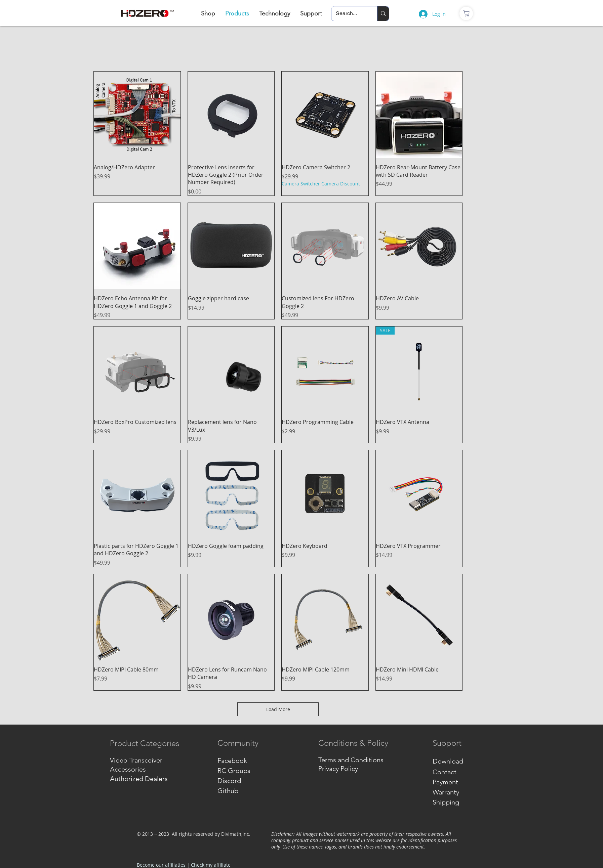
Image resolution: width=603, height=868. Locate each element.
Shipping (446, 802)
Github (228, 791)
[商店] (466, 13)
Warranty (446, 792)
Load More (278, 709)
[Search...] (349, 14)
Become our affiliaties (161, 865)
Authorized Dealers (139, 779)
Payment (445, 782)
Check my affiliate (211, 865)
